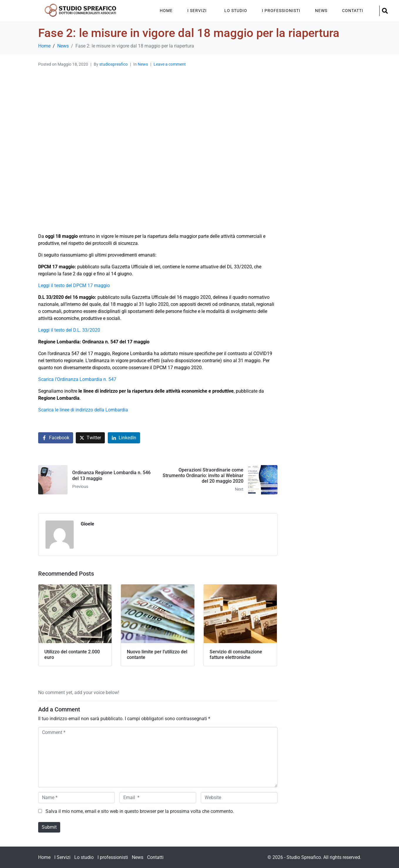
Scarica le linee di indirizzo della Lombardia (83, 410)
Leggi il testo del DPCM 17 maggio (74, 285)
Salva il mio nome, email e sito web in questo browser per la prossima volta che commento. (140, 811)
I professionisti (281, 11)
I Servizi (197, 11)
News (321, 11)
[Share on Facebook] (56, 438)
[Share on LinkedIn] (124, 438)
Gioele (87, 524)
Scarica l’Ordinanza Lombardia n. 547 (77, 379)
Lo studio (236, 11)
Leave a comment (170, 64)
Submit (49, 827)
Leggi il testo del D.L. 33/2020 (69, 330)
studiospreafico (113, 64)
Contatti (353, 11)
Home (166, 11)
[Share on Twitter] (90, 438)
